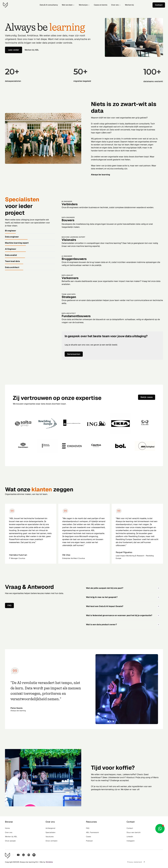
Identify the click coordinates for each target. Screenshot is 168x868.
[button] (125, 588)
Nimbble (49, 862)
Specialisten (22, 199)
